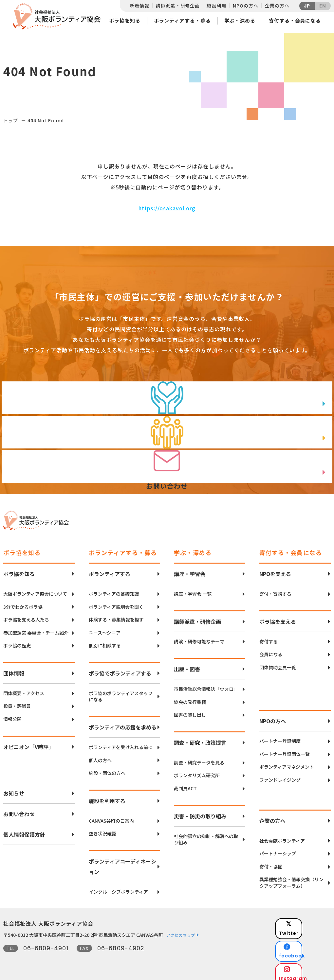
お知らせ (14, 788)
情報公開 (12, 714)
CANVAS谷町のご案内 (111, 816)
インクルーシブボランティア (118, 887)
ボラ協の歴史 (17, 641)
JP (307, 6)
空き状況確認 (102, 829)
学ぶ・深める (240, 20)
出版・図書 (187, 664)
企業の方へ (277, 6)
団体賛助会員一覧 (278, 663)
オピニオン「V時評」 (28, 742)
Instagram (308, 952)
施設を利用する (107, 796)
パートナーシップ (278, 849)
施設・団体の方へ (107, 768)
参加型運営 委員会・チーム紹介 (36, 628)
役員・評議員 (17, 701)
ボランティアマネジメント (287, 762)
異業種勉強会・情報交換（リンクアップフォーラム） (291, 878)
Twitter (307, 920)
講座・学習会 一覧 (193, 589)
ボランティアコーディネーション (122, 862)
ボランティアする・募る (182, 20)
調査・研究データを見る (199, 758)
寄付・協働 (271, 862)
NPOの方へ (245, 6)
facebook (308, 936)
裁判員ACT (185, 784)
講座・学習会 (190, 569)
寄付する (269, 637)
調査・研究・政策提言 (200, 738)
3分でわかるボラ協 (23, 602)
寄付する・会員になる (295, 20)
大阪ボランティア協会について (35, 589)
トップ (11, 120)
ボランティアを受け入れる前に (121, 742)
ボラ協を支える (278, 617)
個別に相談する (105, 641)
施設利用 (216, 6)
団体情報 (14, 668)
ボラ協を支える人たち (26, 615)
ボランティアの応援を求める (123, 722)
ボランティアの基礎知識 (114, 589)
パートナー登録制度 (280, 736)
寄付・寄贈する (275, 589)
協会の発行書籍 (190, 697)
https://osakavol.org (167, 208)
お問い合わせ (19, 809)
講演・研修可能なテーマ (199, 637)
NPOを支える (275, 569)
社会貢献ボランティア (282, 836)
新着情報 (139, 6)
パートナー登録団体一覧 (285, 749)
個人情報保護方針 (24, 830)
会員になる (271, 649)
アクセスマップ (181, 930)
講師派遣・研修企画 (178, 6)
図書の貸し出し (190, 710)
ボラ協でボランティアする (120, 668)
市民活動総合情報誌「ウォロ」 (206, 684)
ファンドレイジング (280, 775)
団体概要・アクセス (24, 688)
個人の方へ (100, 755)
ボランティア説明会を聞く (116, 602)
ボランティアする (110, 569)
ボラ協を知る (125, 20)
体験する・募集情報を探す (116, 615)
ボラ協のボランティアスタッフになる (121, 692)
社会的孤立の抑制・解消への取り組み (206, 835)
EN (323, 6)
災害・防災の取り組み (200, 811)
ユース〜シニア (105, 628)
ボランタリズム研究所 (197, 770)
